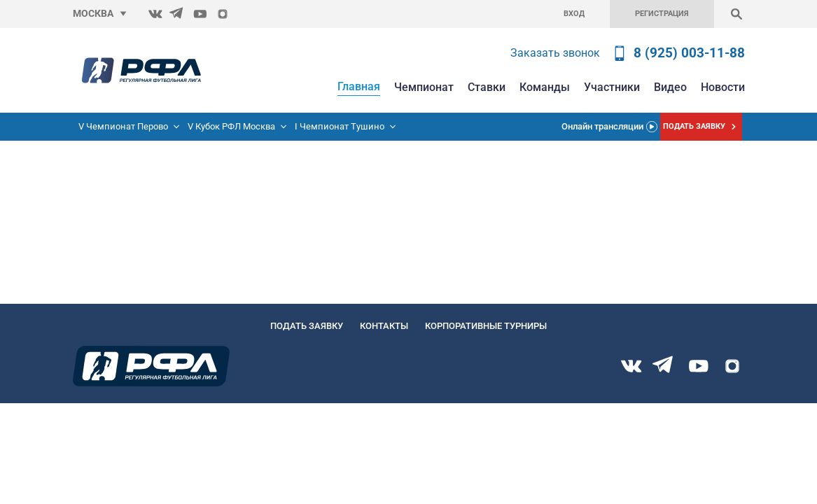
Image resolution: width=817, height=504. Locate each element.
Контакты (384, 326)
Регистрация (662, 14)
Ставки (487, 87)
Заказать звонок (555, 53)
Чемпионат (424, 87)
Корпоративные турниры (486, 326)
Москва (93, 14)
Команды (545, 87)
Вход (574, 14)
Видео (670, 87)
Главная (359, 86)
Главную (20, 212)
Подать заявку (307, 326)
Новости (723, 87)
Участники (612, 87)
